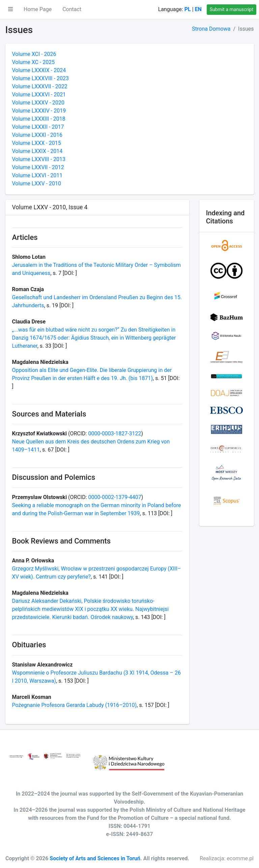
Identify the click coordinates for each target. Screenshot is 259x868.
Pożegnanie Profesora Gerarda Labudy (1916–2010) (75, 705)
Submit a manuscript (232, 9)
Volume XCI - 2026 (34, 54)
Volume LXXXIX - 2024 (39, 70)
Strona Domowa (211, 29)
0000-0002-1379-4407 (115, 497)
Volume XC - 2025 (34, 62)
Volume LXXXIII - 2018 (39, 119)
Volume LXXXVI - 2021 (39, 95)
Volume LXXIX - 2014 (37, 151)
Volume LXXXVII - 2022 (40, 86)
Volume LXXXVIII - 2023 (41, 78)
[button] (10, 9)
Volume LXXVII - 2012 (38, 167)
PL (188, 9)
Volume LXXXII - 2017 (38, 127)
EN (198, 9)
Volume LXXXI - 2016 (37, 135)
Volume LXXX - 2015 (37, 143)
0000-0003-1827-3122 (114, 433)
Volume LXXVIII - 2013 (39, 159)
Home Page (38, 9)
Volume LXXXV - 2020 (38, 103)
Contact (72, 9)
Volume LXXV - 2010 (37, 183)
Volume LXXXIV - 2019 (39, 111)
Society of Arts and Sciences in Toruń (95, 858)
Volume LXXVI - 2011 (37, 175)
